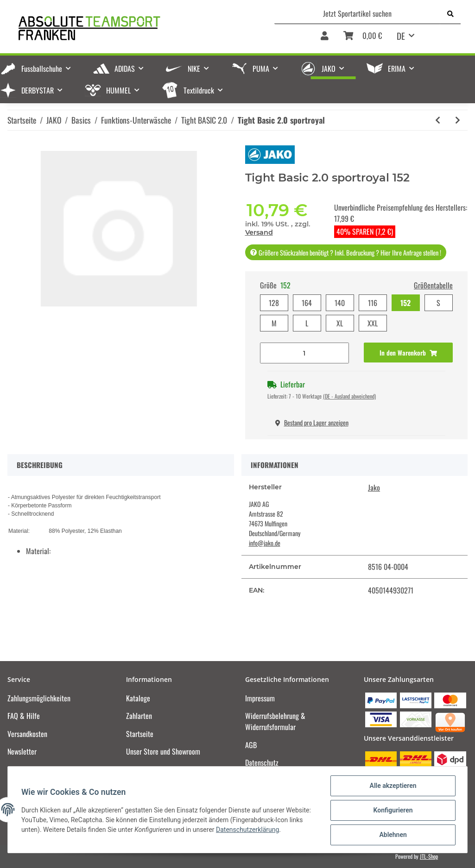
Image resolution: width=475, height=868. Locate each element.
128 (274, 303)
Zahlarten (139, 716)
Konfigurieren (391, 811)
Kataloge (138, 698)
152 (405, 303)
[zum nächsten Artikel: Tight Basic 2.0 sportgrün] (458, 120)
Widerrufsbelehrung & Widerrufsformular (275, 721)
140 (340, 303)
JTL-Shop (429, 856)
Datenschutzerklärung (249, 831)
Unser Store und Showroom (163, 751)
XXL (373, 323)
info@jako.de (265, 543)
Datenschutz (262, 762)
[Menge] (304, 353)
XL (340, 323)
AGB (251, 745)
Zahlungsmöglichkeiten (39, 698)
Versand (259, 232)
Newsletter (22, 751)
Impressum (260, 698)
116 (373, 303)
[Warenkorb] (363, 39)
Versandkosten (27, 734)
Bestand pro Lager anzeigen (312, 422)
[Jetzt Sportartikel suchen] (358, 13)
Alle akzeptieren (391, 787)
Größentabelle (433, 285)
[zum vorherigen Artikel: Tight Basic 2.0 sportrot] (438, 120)
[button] (325, 39)
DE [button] (401, 36)
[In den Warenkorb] (408, 353)
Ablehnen (391, 835)
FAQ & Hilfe (24, 716)
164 (307, 303)
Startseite (140, 734)
